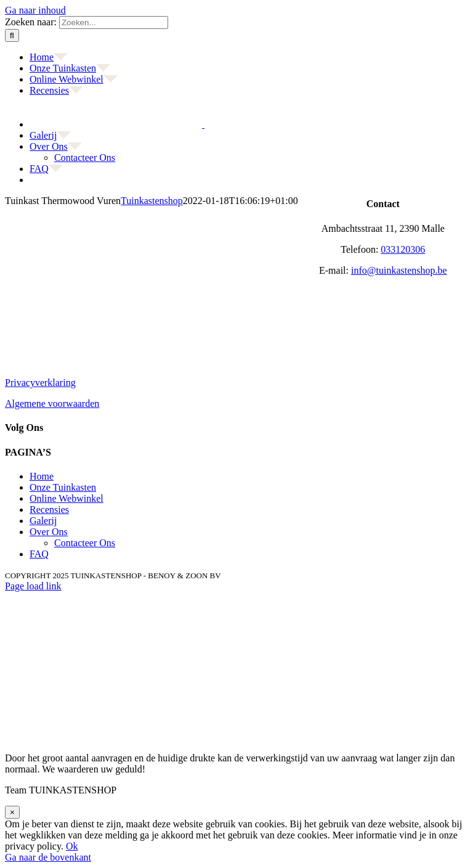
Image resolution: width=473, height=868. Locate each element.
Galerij (43, 521)
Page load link (33, 586)
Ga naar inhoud (35, 10)
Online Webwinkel (67, 498)
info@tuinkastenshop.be (399, 270)
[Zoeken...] (114, 23)
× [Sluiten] (12, 812)
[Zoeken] (12, 35)
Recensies (49, 510)
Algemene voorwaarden (52, 403)
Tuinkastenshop (152, 201)
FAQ (39, 554)
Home (42, 476)
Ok (72, 846)
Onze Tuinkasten (63, 487)
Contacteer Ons (85, 543)
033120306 (403, 249)
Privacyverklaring (40, 383)
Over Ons (49, 532)
